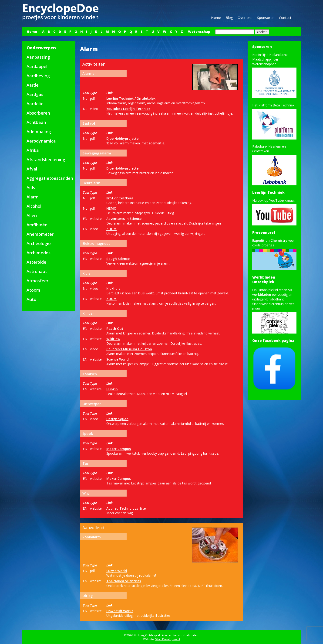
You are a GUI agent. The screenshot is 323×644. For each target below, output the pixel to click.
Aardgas (35, 94)
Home (216, 17)
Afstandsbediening (46, 160)
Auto (31, 299)
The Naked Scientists (124, 581)
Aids (31, 187)
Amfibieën (37, 225)
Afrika (33, 150)
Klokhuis (113, 288)
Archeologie (39, 243)
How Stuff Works (120, 611)
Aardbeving (38, 76)
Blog (229, 17)
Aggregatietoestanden (50, 178)
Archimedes (39, 253)
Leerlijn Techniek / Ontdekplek (131, 98)
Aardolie (35, 104)
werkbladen (262, 295)
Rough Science (118, 259)
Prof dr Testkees (120, 198)
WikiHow (113, 339)
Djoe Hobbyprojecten (123, 138)
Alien (32, 215)
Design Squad (117, 419)
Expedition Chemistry (270, 240)
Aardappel (37, 66)
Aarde (33, 85)
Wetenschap (199, 32)
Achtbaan (36, 122)
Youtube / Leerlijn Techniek (128, 109)
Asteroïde (36, 262)
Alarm (33, 197)
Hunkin (112, 389)
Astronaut (37, 271)
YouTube (277, 200)
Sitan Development (168, 639)
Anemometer (40, 234)
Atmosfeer (37, 281)
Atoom (33, 290)
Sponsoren (266, 17)
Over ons (245, 17)
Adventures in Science (124, 219)
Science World (118, 359)
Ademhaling (39, 132)
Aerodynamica (41, 141)
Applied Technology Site (126, 508)
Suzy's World (117, 571)
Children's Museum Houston (129, 349)
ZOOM (111, 229)
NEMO (111, 208)
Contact (285, 17)
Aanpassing (38, 57)
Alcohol (34, 206)
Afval (32, 169)
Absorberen (38, 113)
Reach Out (115, 329)
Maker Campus (119, 449)
